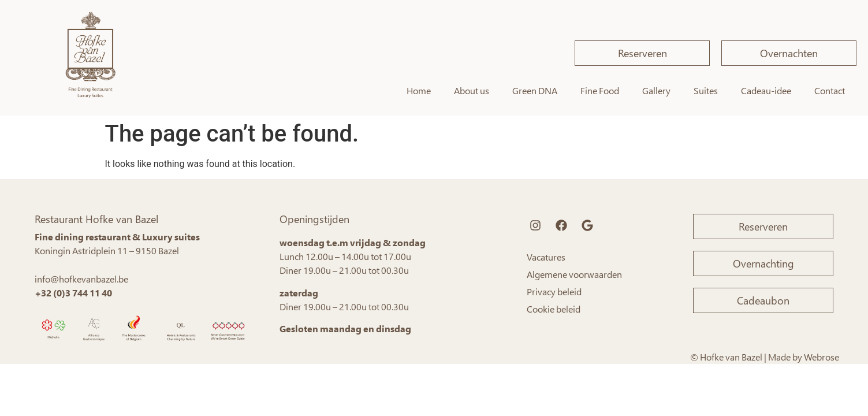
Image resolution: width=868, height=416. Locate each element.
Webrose (822, 357)
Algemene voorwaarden (574, 274)
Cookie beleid (554, 309)
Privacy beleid (554, 291)
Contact (830, 90)
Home (419, 90)
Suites (706, 90)
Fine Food (600, 90)
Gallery (656, 90)
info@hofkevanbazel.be (81, 279)
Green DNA (535, 90)
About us (472, 90)
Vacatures (546, 257)
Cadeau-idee (766, 90)
